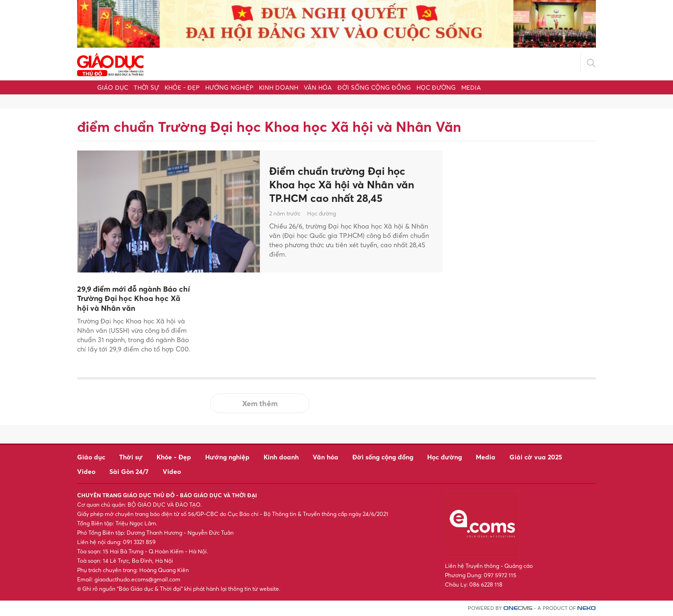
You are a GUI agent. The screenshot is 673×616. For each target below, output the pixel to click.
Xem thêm (260, 403)
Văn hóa (318, 87)
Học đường (436, 87)
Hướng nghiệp (229, 87)
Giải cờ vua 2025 (536, 457)
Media (471, 87)
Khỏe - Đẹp (182, 87)
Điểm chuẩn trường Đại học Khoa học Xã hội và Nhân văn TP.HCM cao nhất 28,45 (347, 184)
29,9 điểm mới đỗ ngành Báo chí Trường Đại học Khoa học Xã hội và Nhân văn (133, 299)
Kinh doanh (279, 87)
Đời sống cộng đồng (374, 87)
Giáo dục (113, 87)
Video (86, 471)
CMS (518, 608)
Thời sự (146, 87)
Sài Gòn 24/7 (129, 471)
